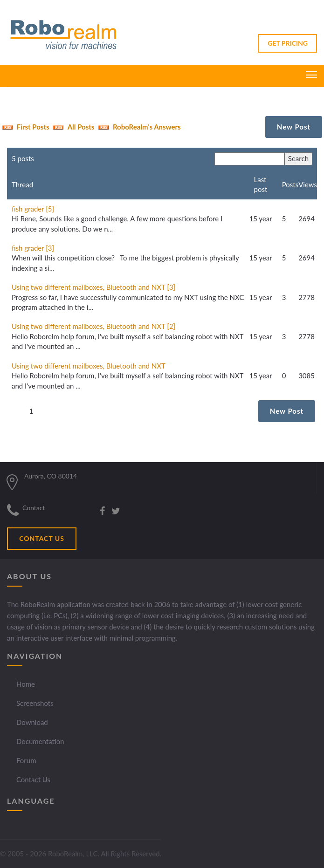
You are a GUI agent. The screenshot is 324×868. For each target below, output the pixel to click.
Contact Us (33, 779)
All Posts (72, 127)
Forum (26, 760)
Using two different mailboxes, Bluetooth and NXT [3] (93, 287)
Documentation (40, 741)
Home (26, 684)
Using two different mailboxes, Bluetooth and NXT (89, 366)
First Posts (25, 127)
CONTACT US (42, 538)
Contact (34, 508)
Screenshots (35, 703)
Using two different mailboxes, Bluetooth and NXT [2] (93, 326)
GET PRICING (288, 43)
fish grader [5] (33, 209)
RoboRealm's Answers (138, 127)
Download (32, 722)
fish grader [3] (33, 248)
